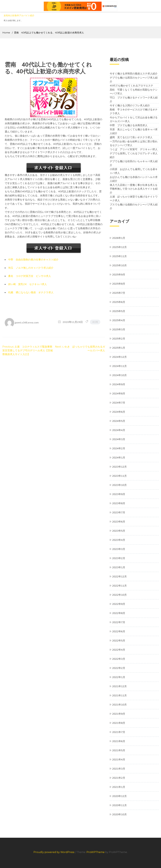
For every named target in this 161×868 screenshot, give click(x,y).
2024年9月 (119, 384)
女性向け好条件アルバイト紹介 (19, 15)
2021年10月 (119, 705)
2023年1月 (119, 567)
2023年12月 (119, 467)
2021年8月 (119, 723)
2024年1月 (119, 458)
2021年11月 (119, 695)
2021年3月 (119, 769)
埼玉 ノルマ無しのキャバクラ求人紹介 (31, 268)
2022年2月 (119, 668)
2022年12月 (119, 576)
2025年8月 (119, 284)
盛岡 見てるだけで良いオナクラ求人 (131, 137)
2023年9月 (119, 494)
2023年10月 (119, 485)
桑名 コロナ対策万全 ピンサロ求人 (30, 276)
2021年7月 (119, 732)
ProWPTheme (96, 852)
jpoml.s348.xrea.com (27, 323)
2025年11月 (119, 256)
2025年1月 (119, 348)
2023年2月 (119, 558)
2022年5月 (119, 641)
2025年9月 (119, 275)
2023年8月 (119, 503)
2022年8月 (119, 613)
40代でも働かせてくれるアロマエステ (131, 86)
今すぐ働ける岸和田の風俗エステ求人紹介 (134, 74)
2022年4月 (119, 650)
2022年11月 (119, 586)
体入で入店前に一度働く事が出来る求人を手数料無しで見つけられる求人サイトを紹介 (134, 189)
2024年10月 (119, 375)
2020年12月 (119, 796)
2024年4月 (119, 430)
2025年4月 (119, 320)
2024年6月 (119, 412)
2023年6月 (119, 522)
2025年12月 (119, 247)
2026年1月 (119, 238)
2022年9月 (119, 604)
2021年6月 (119, 741)
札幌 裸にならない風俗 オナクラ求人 (31, 292)
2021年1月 (119, 787)
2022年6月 (119, 631)
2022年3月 (119, 659)
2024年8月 (119, 393)
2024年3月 (119, 439)
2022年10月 (119, 595)
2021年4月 (119, 759)
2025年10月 (119, 265)
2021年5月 (119, 750)
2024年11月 (119, 366)
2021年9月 (119, 714)
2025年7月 (119, 293)
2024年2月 (119, 448)
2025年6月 (119, 302)
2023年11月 (119, 476)
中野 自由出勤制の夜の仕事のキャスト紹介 (33, 260)
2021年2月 (119, 778)
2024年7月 (119, 403)
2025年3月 (119, 329)
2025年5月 (119, 311)
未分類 (95, 322)
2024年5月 (119, 421)
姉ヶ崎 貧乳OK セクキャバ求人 (28, 284)
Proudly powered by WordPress (54, 852)
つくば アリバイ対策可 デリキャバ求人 (134, 149)
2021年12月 (119, 686)
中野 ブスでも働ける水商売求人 (129, 125)
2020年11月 (119, 805)
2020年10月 (119, 814)
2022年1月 (119, 677)
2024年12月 (119, 357)
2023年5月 (119, 531)
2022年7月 (119, 622)
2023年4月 (119, 540)
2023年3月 (119, 549)
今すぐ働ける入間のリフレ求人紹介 (130, 105)
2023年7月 (119, 512)
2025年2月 (119, 339)
